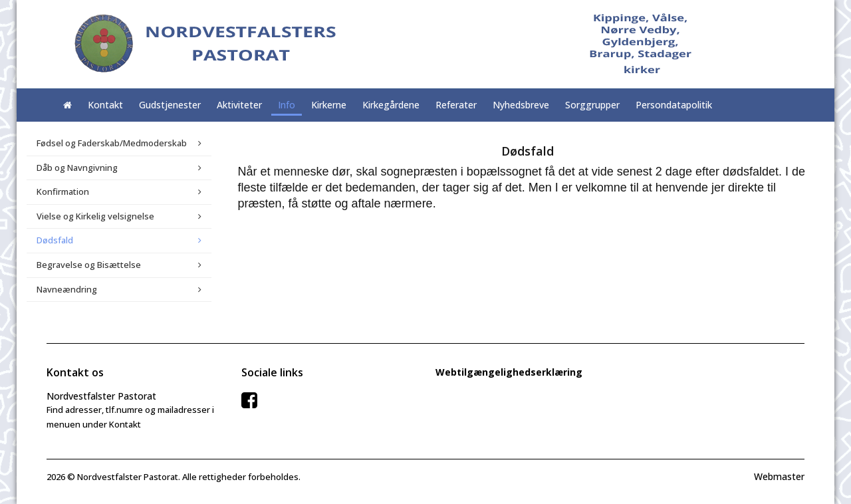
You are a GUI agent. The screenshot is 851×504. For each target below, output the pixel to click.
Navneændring (67, 289)
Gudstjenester (170, 105)
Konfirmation (63, 191)
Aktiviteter (239, 105)
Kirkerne (329, 105)
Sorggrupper (592, 105)
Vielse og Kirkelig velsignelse (95, 216)
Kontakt (105, 105)
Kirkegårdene (391, 105)
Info (287, 105)
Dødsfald (55, 240)
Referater (456, 105)
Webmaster (779, 476)
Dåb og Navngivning (77, 168)
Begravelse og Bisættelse (89, 265)
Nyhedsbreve (521, 105)
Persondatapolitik (674, 105)
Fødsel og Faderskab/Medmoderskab (112, 143)
